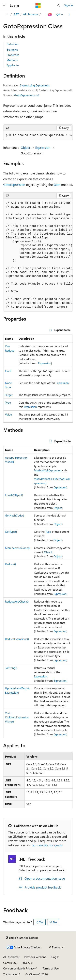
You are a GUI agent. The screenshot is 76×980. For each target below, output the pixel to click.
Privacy (26, 963)
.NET (16, 14)
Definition (12, 44)
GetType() (11, 532)
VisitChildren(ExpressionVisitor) (17, 717)
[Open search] (59, 5)
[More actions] (69, 15)
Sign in (69, 5)
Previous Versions (35, 957)
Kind (8, 371)
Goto (57, 184)
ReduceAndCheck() (17, 601)
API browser (31, 14)
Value (8, 414)
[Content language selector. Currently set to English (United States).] (22, 938)
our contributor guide (47, 845)
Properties (13, 55)
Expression (43, 147)
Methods (12, 60)
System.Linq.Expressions (35, 85)
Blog (54, 957)
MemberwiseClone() (17, 548)
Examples (12, 49)
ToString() (11, 668)
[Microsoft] (38, 5)
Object (25, 147)
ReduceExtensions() (17, 639)
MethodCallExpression (48, 470)
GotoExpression (14, 184)
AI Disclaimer (11, 957)
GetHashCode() (14, 515)
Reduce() (10, 564)
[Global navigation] (4, 5)
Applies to (13, 65)
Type (8, 402)
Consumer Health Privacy (19, 968)
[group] (38, 135)
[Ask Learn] (50, 15)
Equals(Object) (14, 495)
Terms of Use (51, 968)
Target (9, 395)
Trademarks (10, 974)
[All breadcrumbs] (7, 15)
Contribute (10, 963)
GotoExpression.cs (25, 95)
